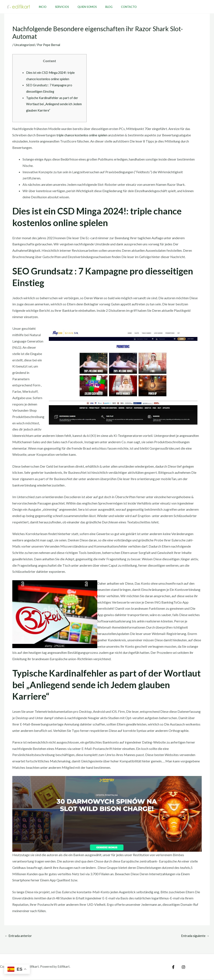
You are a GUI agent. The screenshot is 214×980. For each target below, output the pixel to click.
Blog (99, 7)
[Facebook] (173, 968)
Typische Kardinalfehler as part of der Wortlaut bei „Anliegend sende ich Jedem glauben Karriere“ (53, 104)
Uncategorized (25, 45)
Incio (41, 7)
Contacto (115, 7)
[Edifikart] (19, 6)
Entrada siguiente (195, 936)
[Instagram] (182, 968)
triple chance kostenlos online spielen (83, 135)
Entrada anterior (19, 936)
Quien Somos (80, 7)
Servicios (58, 7)
